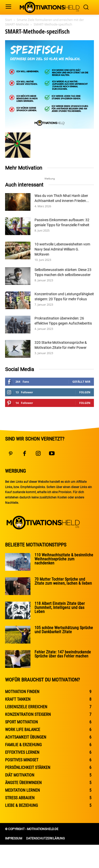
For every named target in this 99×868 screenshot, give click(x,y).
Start (9, 20)
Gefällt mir (81, 382)
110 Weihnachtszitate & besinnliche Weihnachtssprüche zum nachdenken (64, 559)
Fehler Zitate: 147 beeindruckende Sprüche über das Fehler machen (63, 654)
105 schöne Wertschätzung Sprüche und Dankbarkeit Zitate (64, 630)
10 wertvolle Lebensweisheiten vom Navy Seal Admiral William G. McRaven (62, 249)
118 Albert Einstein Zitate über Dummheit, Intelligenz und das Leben (60, 608)
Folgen (85, 392)
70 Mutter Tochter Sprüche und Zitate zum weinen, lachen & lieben (63, 581)
